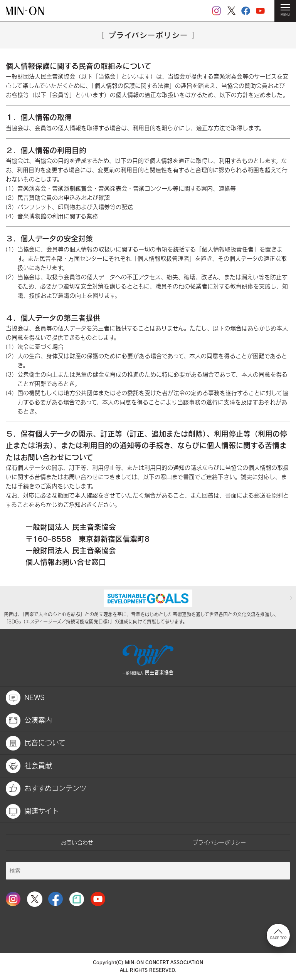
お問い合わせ (77, 842)
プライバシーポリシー (219, 842)
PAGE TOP (278, 935)
